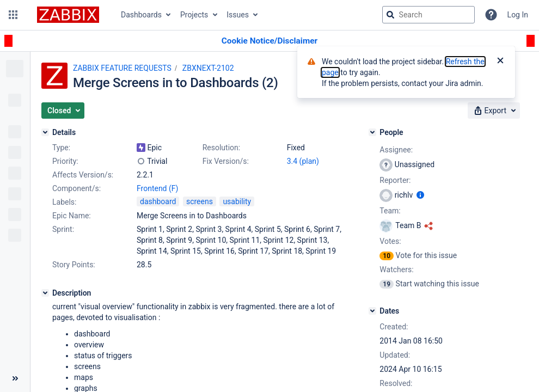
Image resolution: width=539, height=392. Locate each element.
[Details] (45, 132)
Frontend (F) (157, 188)
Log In (518, 15)
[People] (372, 132)
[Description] (45, 293)
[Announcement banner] (269, 41)
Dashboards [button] (141, 15)
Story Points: (74, 265)
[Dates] (372, 311)
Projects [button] (194, 15)
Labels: (64, 202)
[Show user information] (420, 195)
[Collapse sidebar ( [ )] (15, 378)
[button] (13, 15)
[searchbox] (428, 15)
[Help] (491, 15)
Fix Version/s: (226, 161)
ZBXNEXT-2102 (208, 68)
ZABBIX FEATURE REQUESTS (122, 68)
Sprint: (63, 229)
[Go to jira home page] (68, 15)
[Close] (500, 62)
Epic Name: (72, 216)
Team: (390, 211)
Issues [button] (238, 15)
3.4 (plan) (303, 161)
